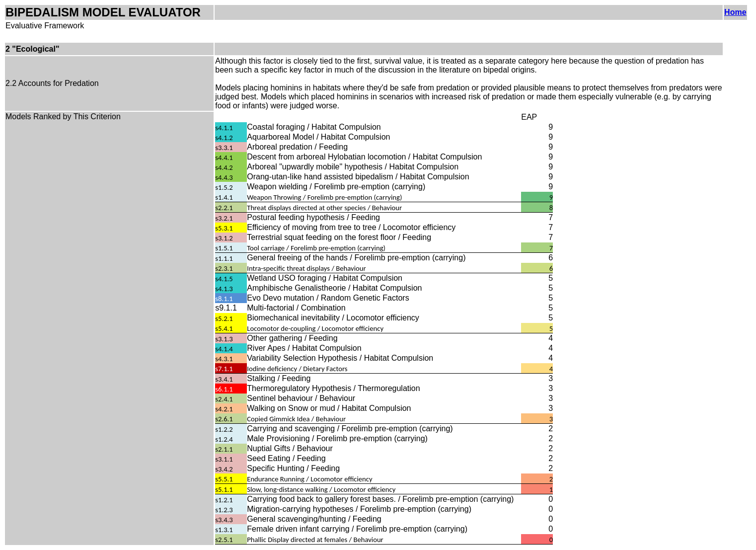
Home (735, 12)
